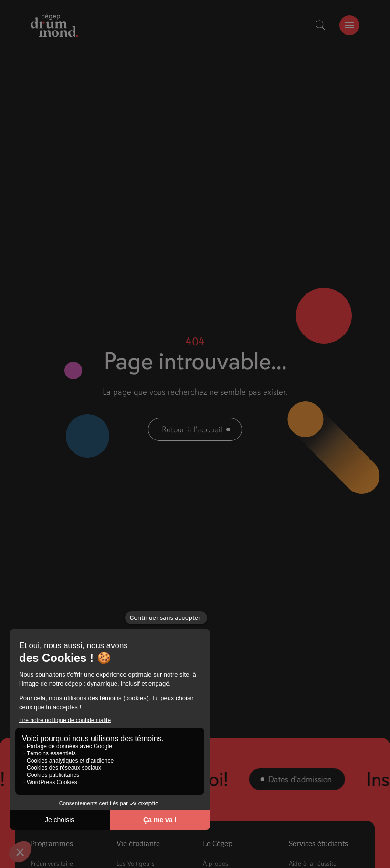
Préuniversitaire (52, 863)
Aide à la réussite (313, 863)
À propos (216, 863)
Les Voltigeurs (136, 863)
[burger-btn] (349, 25)
